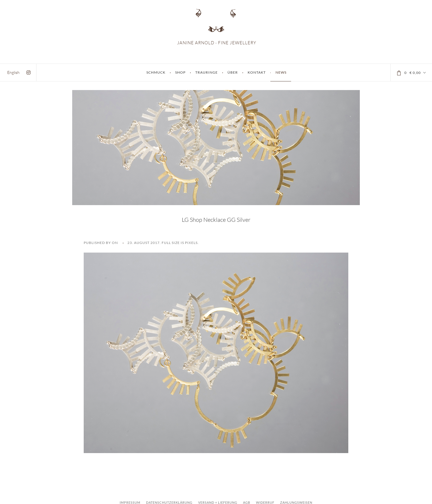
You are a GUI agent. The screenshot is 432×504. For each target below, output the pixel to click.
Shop (180, 72)
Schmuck (156, 72)
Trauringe (207, 72)
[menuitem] (13, 72)
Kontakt (257, 72)
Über (233, 72)
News (281, 72)
